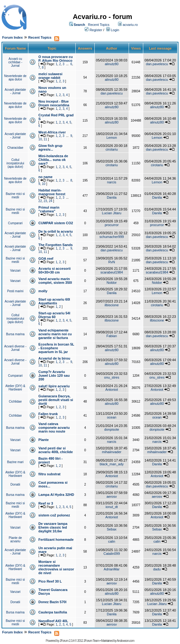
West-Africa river (52, 132)
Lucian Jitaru (111, 213)
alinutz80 (111, 64)
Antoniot (111, 390)
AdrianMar (112, 569)
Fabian (112, 336)
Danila (112, 197)
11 (45, 139)
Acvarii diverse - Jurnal (15, 348)
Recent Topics (99, 25)
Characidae (15, 148)
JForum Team (91, 641)
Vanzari (15, 271)
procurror (112, 225)
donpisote (112, 429)
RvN (112, 262)
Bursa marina (15, 334)
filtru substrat (49, 474)
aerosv (112, 496)
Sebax (112, 529)
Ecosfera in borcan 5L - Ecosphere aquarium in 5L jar (56, 348)
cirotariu (112, 149)
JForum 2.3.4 (67, 641)
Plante (43, 440)
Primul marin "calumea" (49, 209)
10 (40, 139)
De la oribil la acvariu (55, 231)
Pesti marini (15, 291)
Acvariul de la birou (54, 358)
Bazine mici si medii (15, 196)
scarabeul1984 (111, 272)
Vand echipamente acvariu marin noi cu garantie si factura (55, 334)
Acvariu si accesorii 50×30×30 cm (54, 270)
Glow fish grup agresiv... (50, 148)
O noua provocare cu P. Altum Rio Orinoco (55, 59)
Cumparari (15, 223)
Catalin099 (112, 554)
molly (43, 291)
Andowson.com (126, 641)
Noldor (111, 283)
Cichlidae (15, 402)
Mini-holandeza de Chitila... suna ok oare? (53, 160)
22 (40, 201)
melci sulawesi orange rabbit (50, 76)
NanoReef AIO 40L (53, 621)
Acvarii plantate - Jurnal (15, 91)
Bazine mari (15, 462)
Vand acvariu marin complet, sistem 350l (55, 281)
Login (115, 30)
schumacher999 (111, 237)
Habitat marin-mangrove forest (52, 192)
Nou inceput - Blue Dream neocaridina (54, 103)
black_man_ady (112, 464)
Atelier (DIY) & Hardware (15, 388)
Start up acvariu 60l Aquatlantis (54, 301)
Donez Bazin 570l (52, 602)
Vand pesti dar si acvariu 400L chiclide (55, 450)
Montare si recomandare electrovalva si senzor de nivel (56, 567)
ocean (111, 417)
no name (45, 177)
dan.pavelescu (157, 64)
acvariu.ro (130, 25)
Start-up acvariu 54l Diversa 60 (54, 315)
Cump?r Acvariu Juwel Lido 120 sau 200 (54, 375)
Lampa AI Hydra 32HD (56, 495)
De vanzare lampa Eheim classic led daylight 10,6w (53, 527)
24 (51, 201)
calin (112, 541)
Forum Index (12, 37)
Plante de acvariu (15, 540)
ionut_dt (112, 507)
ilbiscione (112, 305)
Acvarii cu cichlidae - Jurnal (15, 62)
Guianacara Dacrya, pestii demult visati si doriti (56, 400)
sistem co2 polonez (54, 515)
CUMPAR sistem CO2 (56, 223)
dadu (157, 569)
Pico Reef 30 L (50, 581)
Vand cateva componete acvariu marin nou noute (54, 428)
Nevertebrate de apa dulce (15, 78)
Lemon (112, 138)
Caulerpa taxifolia (53, 612)
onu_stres (111, 377)
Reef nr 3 (46, 503)
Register (96, 30)
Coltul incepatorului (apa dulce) (15, 163)
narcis (112, 182)
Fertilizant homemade (56, 540)
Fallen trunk (48, 414)
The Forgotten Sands (55, 245)
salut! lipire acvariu (54, 386)
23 (45, 201)
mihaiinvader (111, 452)
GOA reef (46, 259)
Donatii (15, 484)
